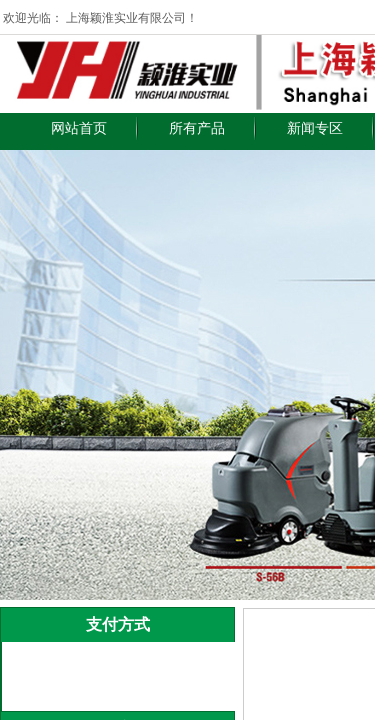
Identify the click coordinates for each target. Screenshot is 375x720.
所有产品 (197, 128)
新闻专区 (315, 128)
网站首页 (79, 128)
